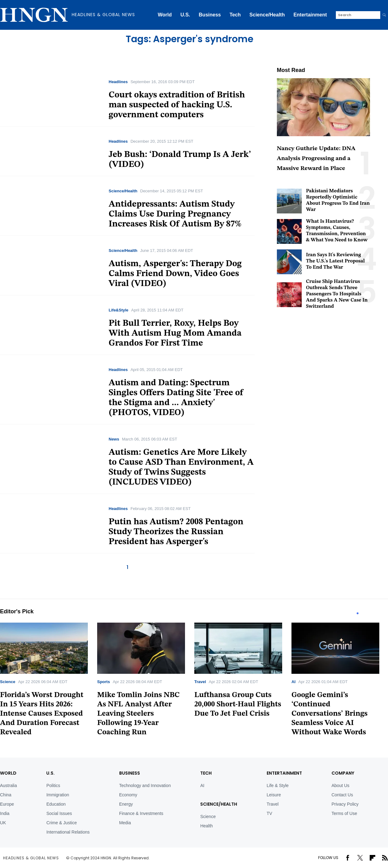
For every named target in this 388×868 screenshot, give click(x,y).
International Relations (68, 832)
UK (3, 823)
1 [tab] (358, 613)
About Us (341, 785)
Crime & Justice (61, 823)
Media (125, 823)
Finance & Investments (141, 813)
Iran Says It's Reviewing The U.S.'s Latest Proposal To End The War (336, 261)
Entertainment (310, 15)
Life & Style (278, 785)
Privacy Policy (345, 804)
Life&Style (119, 310)
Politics (53, 785)
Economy (128, 795)
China (6, 795)
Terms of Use (344, 813)
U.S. (185, 15)
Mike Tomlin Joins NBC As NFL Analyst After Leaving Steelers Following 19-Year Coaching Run (138, 714)
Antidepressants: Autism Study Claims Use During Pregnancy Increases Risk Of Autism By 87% (175, 214)
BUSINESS (130, 773)
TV (269, 813)
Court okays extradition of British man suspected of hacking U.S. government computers (177, 105)
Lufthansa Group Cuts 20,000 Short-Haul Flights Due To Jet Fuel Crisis (238, 705)
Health (206, 826)
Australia (8, 785)
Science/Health (267, 15)
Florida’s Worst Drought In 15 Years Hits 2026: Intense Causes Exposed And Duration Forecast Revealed (42, 714)
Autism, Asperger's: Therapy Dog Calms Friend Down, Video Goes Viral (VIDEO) (175, 274)
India (5, 813)
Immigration (58, 795)
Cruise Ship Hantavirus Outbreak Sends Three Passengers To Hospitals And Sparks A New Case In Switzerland (337, 294)
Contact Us (342, 795)
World (165, 15)
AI (293, 682)
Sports (104, 682)
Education (56, 804)
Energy (126, 804)
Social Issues (59, 813)
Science (8, 682)
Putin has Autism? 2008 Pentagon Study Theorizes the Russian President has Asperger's (176, 532)
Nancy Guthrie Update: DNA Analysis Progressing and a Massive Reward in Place (316, 159)
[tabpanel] (49, 682)
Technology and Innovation (145, 785)
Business (210, 15)
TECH (206, 773)
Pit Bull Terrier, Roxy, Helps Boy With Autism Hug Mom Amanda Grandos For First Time (175, 333)
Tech (235, 15)
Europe (7, 804)
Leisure (274, 795)
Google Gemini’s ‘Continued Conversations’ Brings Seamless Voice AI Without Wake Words (329, 714)
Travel (200, 682)
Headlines (118, 82)
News (114, 439)
